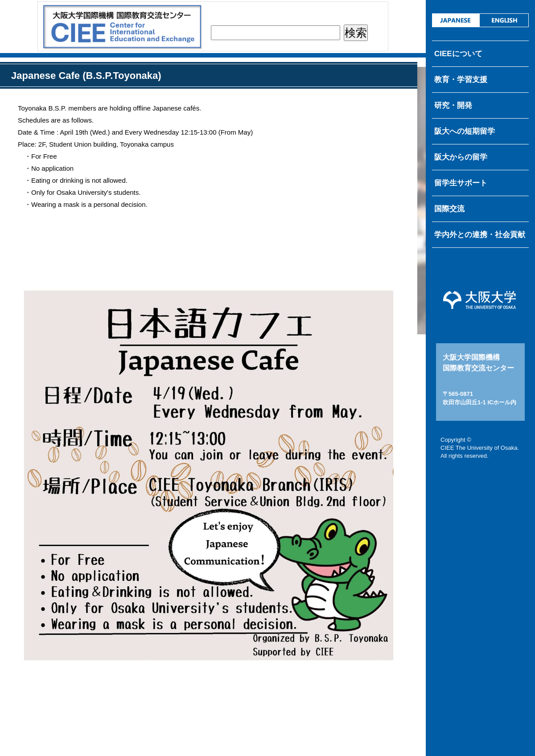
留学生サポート (461, 183)
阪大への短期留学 (465, 131)
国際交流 (449, 209)
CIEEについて (458, 54)
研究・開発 (453, 105)
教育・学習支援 (461, 80)
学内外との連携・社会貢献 (480, 235)
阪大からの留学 (461, 157)
